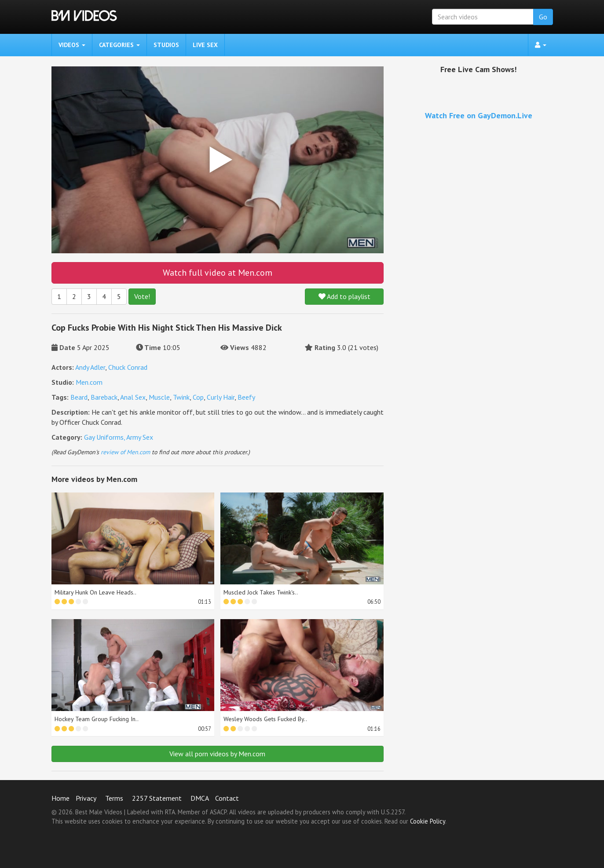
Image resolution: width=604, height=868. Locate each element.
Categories (119, 45)
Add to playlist (344, 296)
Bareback (104, 397)
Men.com (89, 382)
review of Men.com (125, 452)
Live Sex (205, 45)
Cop (198, 397)
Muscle (159, 397)
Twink (181, 397)
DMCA (200, 798)
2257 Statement (157, 798)
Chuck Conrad (128, 367)
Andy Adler (90, 367)
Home (60, 798)
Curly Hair (221, 397)
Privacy (86, 798)
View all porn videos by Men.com (217, 754)
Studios (166, 45)
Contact (227, 798)
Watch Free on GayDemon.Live (479, 115)
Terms (114, 798)
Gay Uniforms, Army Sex (119, 437)
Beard (79, 397)
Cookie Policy (428, 821)
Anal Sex (133, 397)
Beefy (246, 397)
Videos (72, 45)
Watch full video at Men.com (218, 273)
